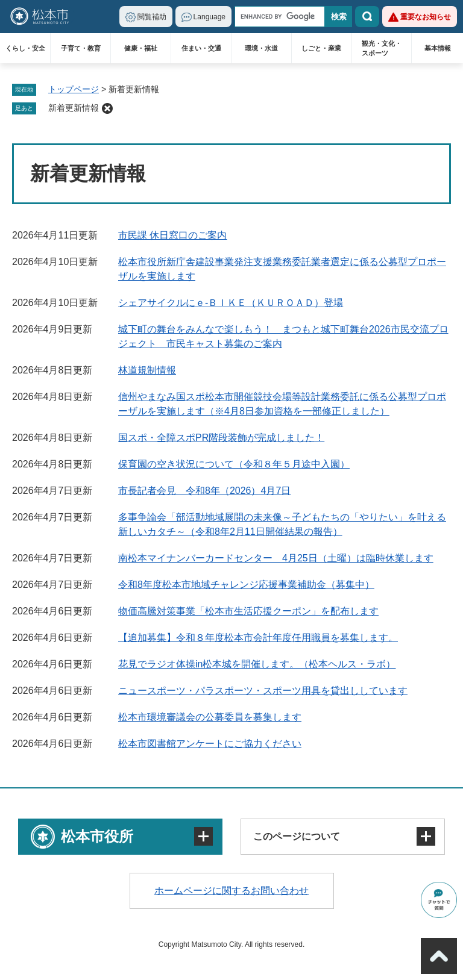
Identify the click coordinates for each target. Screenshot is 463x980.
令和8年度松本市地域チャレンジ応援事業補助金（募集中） (246, 585)
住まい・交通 (201, 48)
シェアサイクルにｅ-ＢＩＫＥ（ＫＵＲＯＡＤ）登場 (231, 303)
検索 (367, 17)
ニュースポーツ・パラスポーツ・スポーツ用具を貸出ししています (263, 691)
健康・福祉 (141, 48)
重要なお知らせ (426, 17)
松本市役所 (97, 836)
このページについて (297, 836)
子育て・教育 (81, 48)
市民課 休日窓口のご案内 (172, 235)
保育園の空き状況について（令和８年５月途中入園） (234, 464)
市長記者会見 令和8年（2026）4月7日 (204, 491)
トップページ (74, 89)
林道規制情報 (147, 370)
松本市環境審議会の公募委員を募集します (210, 717)
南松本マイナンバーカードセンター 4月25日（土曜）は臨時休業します (276, 558)
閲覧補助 (152, 17)
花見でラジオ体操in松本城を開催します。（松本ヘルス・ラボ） (257, 664)
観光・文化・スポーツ (382, 48)
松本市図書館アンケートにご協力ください (210, 744)
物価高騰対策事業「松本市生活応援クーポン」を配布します (248, 611)
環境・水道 (261, 48)
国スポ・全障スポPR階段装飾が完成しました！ (221, 438)
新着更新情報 (74, 108)
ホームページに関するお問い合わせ (231, 891)
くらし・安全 (25, 48)
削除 (107, 108)
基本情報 (438, 48)
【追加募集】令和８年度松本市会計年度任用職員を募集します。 (258, 638)
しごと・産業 (321, 48)
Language (209, 17)
